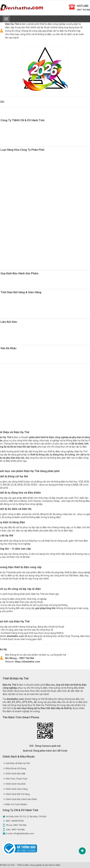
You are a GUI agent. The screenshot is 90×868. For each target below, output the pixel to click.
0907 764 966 (83, 10)
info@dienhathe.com (23, 833)
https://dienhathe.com (28, 662)
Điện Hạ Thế (8, 865)
